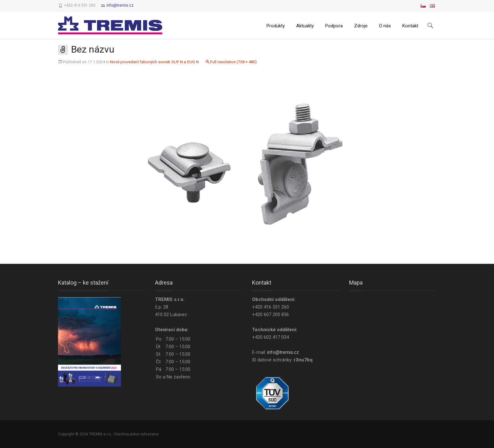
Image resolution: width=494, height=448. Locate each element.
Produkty (276, 26)
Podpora (334, 26)
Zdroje (361, 26)
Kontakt (410, 26)
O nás (385, 26)
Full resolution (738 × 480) (233, 62)
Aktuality (305, 26)
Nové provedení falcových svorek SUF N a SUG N (154, 62)
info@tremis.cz (120, 5)
